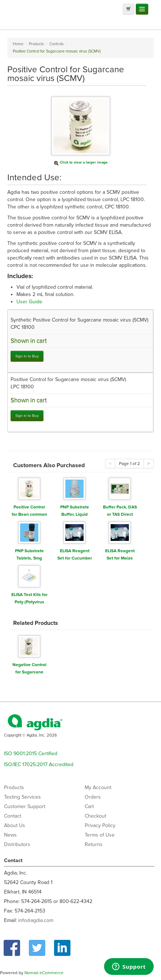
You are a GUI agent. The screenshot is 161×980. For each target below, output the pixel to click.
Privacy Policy (100, 825)
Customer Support (25, 806)
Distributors (17, 844)
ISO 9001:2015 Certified (31, 754)
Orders (93, 797)
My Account (98, 787)
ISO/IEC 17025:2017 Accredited (39, 764)
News (10, 835)
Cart (89, 806)
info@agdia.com (36, 920)
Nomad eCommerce (44, 973)
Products (14, 787)
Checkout (95, 816)
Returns (94, 844)
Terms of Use (100, 835)
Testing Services (22, 797)
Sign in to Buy (27, 356)
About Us (15, 825)
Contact (13, 816)
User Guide (29, 302)
